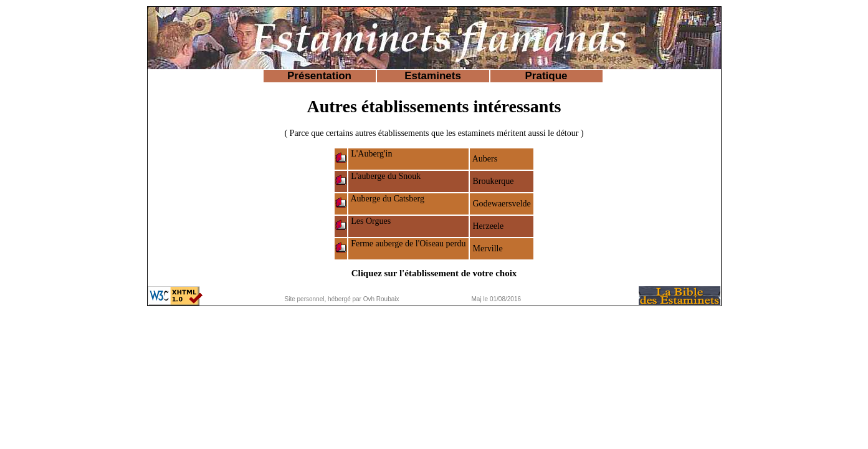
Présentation (319, 76)
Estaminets (433, 76)
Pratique (546, 76)
